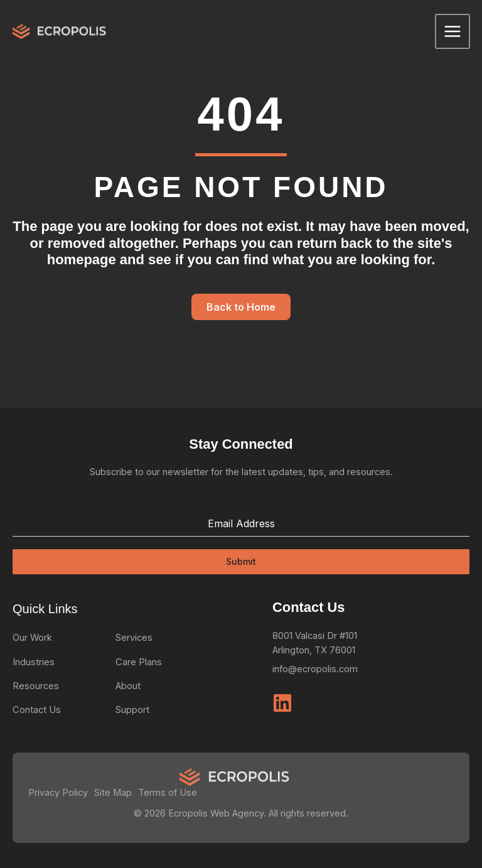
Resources (36, 686)
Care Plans (139, 662)
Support (132, 710)
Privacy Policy (58, 793)
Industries (34, 662)
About (128, 686)
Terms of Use (168, 793)
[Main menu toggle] (453, 31)
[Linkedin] (282, 703)
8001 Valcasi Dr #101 (315, 636)
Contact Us (37, 710)
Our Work (32, 638)
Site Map (113, 793)
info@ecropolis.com (315, 669)
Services (134, 638)
